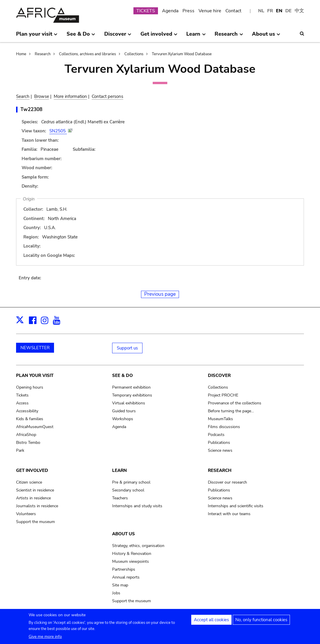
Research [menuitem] (229, 36)
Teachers (120, 498)
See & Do (122, 375)
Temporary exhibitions (132, 395)
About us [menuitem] (266, 36)
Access (22, 403)
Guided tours (124, 411)
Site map (120, 585)
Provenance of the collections (235, 403)
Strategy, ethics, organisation (138, 546)
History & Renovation (132, 554)
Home (21, 54)
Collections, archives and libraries (87, 54)
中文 (299, 11)
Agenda (170, 11)
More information (70, 96)
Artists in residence (33, 498)
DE (288, 11)
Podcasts (216, 435)
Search (23, 96)
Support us (127, 348)
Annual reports (126, 577)
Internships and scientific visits (236, 506)
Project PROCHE (223, 395)
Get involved (32, 470)
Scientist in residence (35, 490)
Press (188, 11)
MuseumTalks (220, 419)
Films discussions (224, 427)
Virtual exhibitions (129, 403)
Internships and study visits (137, 506)
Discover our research (227, 482)
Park (20, 450)
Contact (233, 11)
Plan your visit (35, 375)
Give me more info (45, 639)
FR (270, 11)
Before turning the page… (231, 411)
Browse (42, 96)
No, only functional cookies (261, 622)
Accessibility (27, 411)
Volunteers (26, 514)
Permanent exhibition (131, 387)
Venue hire (210, 11)
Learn (119, 470)
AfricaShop (26, 435)
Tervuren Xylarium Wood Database (182, 54)
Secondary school (128, 490)
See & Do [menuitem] (81, 36)
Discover (219, 375)
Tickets (22, 395)
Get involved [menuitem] (159, 36)
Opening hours (30, 387)
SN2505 (58, 131)
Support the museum (35, 522)
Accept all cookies (211, 622)
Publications (219, 443)
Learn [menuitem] (196, 36)
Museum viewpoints (131, 561)
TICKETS (146, 11)
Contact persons (107, 96)
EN (279, 11)
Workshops (123, 419)
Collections (134, 54)
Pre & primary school (131, 482)
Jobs (116, 593)
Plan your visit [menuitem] (37, 36)
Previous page (160, 294)
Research (43, 54)
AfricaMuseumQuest (35, 427)
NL (261, 11)
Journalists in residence (37, 506)
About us (124, 534)
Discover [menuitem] (118, 36)
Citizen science (29, 482)
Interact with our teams (229, 514)
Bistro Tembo (28, 443)
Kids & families (30, 419)
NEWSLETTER (35, 348)
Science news (220, 450)
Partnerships (124, 569)
